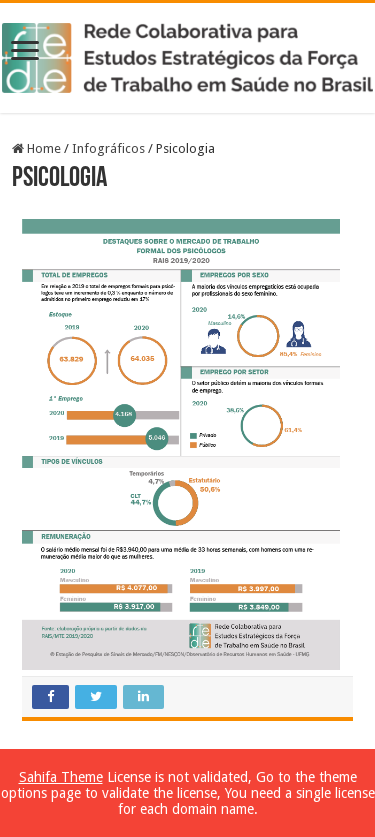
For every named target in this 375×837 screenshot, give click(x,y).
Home (36, 148)
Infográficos (108, 148)
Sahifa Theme (61, 777)
